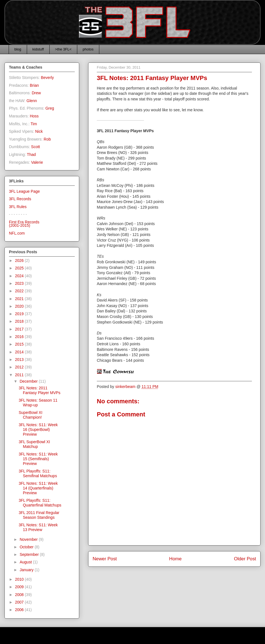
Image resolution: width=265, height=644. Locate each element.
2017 (20, 329)
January (27, 570)
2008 (20, 595)
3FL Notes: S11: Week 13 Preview (38, 527)
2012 (20, 367)
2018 (20, 321)
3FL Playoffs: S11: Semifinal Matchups (38, 473)
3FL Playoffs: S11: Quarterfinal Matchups (40, 503)
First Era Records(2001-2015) (24, 224)
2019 (20, 314)
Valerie (37, 162)
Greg (50, 108)
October (27, 547)
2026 (20, 261)
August (26, 562)
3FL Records (20, 199)
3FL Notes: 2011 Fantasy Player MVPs (40, 390)
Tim (34, 124)
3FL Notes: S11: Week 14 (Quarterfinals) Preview (38, 488)
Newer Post (105, 559)
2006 (20, 610)
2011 (20, 375)
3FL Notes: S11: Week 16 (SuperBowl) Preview (38, 430)
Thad (31, 155)
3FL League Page (24, 191)
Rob (47, 139)
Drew (36, 93)
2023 (20, 283)
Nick (39, 131)
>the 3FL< (63, 49)
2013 (20, 360)
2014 (20, 352)
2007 (20, 602)
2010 (20, 579)
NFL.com (17, 233)
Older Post (245, 559)
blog (18, 49)
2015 (20, 344)
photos (88, 49)
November (29, 539)
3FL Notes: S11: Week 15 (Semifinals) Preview (38, 459)
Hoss (34, 116)
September (30, 554)
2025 (20, 268)
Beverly (47, 78)
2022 (20, 291)
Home (175, 559)
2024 (20, 276)
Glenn (32, 101)
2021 (20, 299)
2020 (20, 306)
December (29, 381)
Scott (35, 147)
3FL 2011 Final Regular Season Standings (39, 515)
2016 (20, 337)
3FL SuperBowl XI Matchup (34, 444)
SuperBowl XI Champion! (31, 415)
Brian (34, 85)
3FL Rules (18, 207)
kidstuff (38, 49)
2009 (20, 587)
